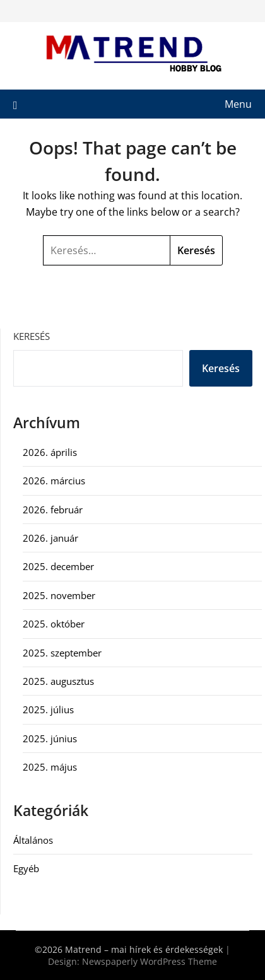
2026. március (54, 481)
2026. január (50, 538)
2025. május (50, 767)
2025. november (59, 595)
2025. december (58, 566)
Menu (238, 104)
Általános (33, 840)
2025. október (54, 624)
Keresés (32, 336)
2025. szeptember (62, 653)
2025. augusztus (58, 681)
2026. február (53, 510)
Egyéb (26, 868)
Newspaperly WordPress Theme (150, 961)
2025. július (48, 709)
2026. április (50, 452)
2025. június (50, 738)
